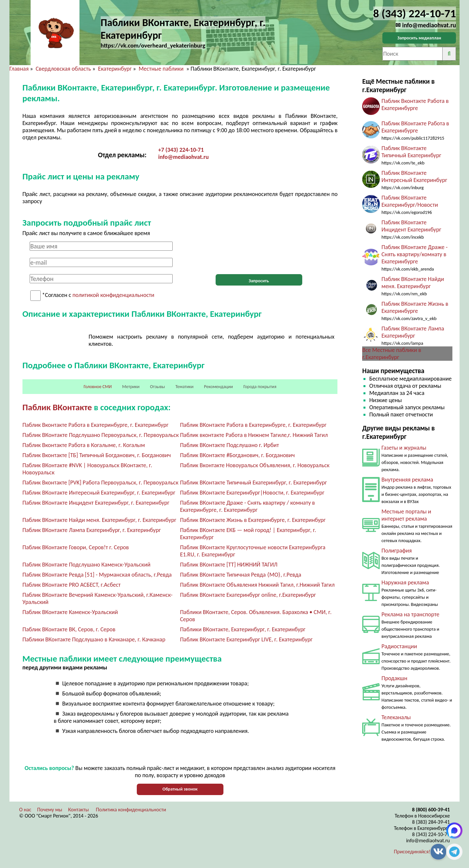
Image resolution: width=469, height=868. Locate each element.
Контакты (78, 810)
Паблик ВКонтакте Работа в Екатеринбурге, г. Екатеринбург (253, 425)
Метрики (131, 387)
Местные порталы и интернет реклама (406, 515)
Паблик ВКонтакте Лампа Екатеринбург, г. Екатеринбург (92, 530)
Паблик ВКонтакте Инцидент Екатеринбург (411, 226)
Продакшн (394, 678)
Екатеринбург (115, 69)
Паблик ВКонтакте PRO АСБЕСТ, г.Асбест (72, 585)
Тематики (185, 387)
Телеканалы (396, 717)
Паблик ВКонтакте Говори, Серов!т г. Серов (76, 547)
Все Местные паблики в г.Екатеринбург (392, 354)
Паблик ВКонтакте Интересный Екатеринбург (414, 176)
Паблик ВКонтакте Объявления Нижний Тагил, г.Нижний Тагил (257, 585)
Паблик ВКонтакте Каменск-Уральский (70, 612)
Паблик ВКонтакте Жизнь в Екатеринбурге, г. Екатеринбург (253, 520)
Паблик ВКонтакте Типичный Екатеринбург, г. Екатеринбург (254, 483)
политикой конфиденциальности (113, 295)
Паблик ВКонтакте (57, 407)
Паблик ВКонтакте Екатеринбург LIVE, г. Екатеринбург (246, 639)
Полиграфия (397, 551)
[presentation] (259, 254)
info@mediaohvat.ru (184, 157)
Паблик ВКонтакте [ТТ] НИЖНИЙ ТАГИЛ (229, 565)
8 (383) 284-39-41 (431, 822)
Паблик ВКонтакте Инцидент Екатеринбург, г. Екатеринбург (96, 503)
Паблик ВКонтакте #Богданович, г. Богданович (237, 455)
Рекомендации (218, 387)
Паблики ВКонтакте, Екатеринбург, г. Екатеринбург (243, 629)
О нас (25, 810)
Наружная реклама (405, 582)
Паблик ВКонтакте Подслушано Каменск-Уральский (86, 565)
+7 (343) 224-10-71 (181, 150)
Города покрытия (260, 387)
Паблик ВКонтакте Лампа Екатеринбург (413, 332)
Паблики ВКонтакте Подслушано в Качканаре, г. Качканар (94, 639)
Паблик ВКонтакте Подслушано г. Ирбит (230, 445)
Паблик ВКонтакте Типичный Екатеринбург (411, 152)
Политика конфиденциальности (131, 810)
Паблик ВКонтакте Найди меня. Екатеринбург (413, 283)
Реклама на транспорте (410, 614)
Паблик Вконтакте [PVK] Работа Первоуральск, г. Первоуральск (100, 483)
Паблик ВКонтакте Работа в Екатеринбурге (415, 127)
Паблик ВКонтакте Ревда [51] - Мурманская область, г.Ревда (97, 575)
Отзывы (157, 387)
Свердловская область (63, 69)
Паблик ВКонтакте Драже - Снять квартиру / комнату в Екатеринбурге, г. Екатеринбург (248, 506)
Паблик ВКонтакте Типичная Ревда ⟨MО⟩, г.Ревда (241, 575)
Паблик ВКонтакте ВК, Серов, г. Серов (69, 629)
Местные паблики (162, 69)
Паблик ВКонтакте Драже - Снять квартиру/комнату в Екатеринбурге (414, 254)
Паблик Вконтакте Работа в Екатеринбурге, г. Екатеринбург (95, 425)
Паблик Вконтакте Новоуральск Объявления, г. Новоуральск (255, 465)
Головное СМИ (98, 387)
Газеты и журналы (404, 448)
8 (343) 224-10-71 (431, 834)
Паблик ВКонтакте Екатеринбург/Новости (410, 201)
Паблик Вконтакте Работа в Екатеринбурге (415, 105)
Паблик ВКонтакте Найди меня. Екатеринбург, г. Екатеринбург (99, 520)
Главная (19, 69)
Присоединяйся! (412, 852)
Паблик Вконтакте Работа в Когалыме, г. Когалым (84, 445)
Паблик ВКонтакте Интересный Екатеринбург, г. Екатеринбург (99, 493)
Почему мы (50, 810)
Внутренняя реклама (407, 480)
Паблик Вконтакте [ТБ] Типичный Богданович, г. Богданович (97, 455)
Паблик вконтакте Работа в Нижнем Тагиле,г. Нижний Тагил (254, 435)
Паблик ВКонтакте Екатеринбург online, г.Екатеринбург (248, 595)
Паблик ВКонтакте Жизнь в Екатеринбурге (415, 307)
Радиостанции (399, 646)
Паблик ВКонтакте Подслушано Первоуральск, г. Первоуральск (101, 435)
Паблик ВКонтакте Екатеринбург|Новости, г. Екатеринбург (252, 493)
